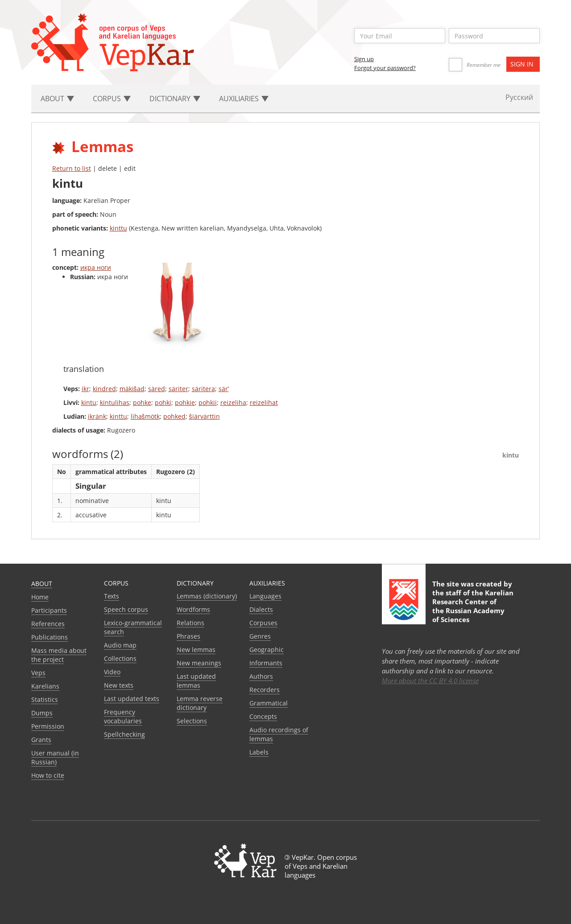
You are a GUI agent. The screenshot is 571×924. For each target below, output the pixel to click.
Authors (261, 676)
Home (40, 597)
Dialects (261, 609)
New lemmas (196, 650)
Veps (38, 673)
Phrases (188, 636)
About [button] (57, 99)
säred (157, 389)
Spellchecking (124, 734)
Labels (259, 752)
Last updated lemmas (196, 681)
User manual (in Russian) (55, 757)
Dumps (42, 713)
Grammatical (269, 703)
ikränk (97, 416)
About (42, 584)
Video (112, 672)
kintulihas (115, 402)
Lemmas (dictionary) (207, 596)
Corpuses (263, 623)
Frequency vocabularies (123, 716)
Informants (266, 663)
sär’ (224, 389)
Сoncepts (263, 716)
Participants (49, 610)
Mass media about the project (59, 655)
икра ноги (96, 267)
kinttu (118, 228)
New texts (119, 685)
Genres (260, 636)
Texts (112, 596)
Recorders (265, 690)
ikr (85, 389)
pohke (142, 402)
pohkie (185, 402)
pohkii (208, 402)
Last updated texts (132, 699)
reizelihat (264, 402)
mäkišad (132, 389)
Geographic (267, 650)
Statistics (45, 699)
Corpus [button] (112, 99)
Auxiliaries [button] (244, 99)
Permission (48, 726)
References (48, 624)
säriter (178, 389)
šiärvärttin (205, 416)
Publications (50, 637)
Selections (192, 721)
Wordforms (193, 609)
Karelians (45, 686)
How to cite (48, 775)
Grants (41, 740)
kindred (104, 389)
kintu (89, 402)
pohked (174, 416)
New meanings (199, 663)
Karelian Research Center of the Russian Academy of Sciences (473, 606)
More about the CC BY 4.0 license (430, 681)
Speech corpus (126, 609)
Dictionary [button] (175, 99)
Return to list (72, 168)
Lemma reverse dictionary (200, 703)
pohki (163, 402)
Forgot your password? (385, 68)
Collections (120, 658)
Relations (190, 623)
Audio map (120, 645)
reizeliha (233, 402)
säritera (203, 389)
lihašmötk (145, 416)
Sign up (364, 59)
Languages (265, 596)
